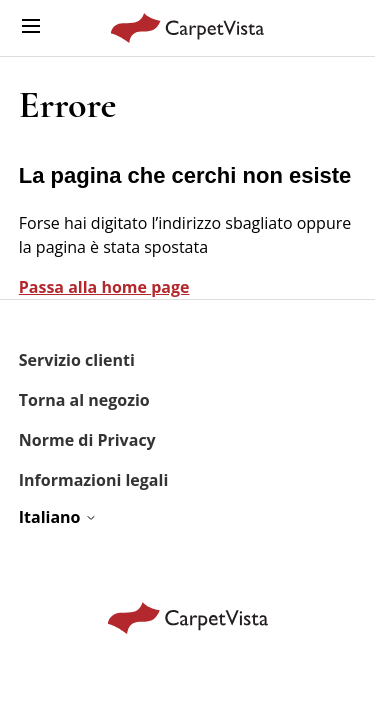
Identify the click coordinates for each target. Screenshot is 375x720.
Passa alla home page (104, 287)
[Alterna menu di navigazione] (31, 27)
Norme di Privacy (87, 440)
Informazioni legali (94, 480)
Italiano (58, 517)
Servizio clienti (77, 360)
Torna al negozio (84, 400)
